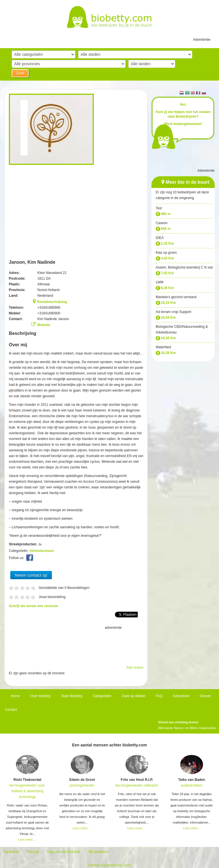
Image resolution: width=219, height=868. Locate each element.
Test (159, 208)
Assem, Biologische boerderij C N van (184, 267)
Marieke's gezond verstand (176, 297)
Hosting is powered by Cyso (110, 865)
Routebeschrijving (52, 302)
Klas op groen (166, 253)
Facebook (30, 559)
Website (44, 325)
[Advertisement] (76, 645)
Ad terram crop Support (174, 312)
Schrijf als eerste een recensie (33, 606)
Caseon (162, 223)
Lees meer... (27, 840)
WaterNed (163, 347)
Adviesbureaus (42, 551)
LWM (160, 282)
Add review (135, 668)
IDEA (160, 238)
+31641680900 (49, 308)
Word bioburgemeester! (183, 124)
